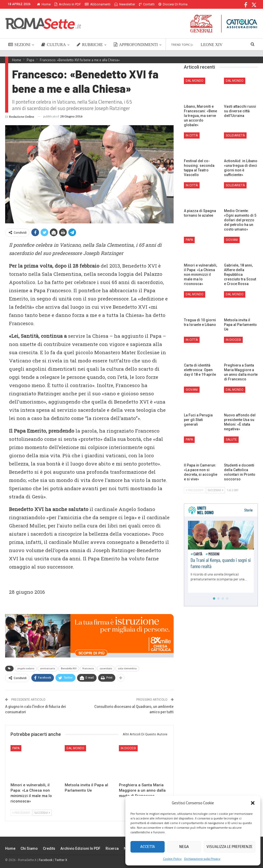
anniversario (48, 669)
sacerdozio (106, 669)
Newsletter (125, 4)
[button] (253, 803)
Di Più (164, 4)
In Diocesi (128, 748)
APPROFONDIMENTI (136, 45)
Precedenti (21, 813)
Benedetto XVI (69, 669)
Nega (184, 847)
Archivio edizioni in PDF (80, 848)
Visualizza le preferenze (229, 847)
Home (44, 4)
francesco (88, 669)
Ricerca (112, 848)
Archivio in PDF (68, 4)
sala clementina (127, 669)
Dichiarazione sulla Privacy (202, 859)
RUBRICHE (90, 45)
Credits (49, 848)
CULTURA (54, 45)
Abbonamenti (98, 4)
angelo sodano (26, 669)
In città (192, 135)
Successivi (42, 813)
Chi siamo (29, 848)
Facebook (46, 860)
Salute (231, 440)
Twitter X (61, 860)
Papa (16, 748)
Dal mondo (75, 748)
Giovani (232, 240)
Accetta (148, 847)
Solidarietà (235, 135)
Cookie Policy (172, 859)
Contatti (147, 4)
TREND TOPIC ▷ (182, 45)
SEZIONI (19, 45)
